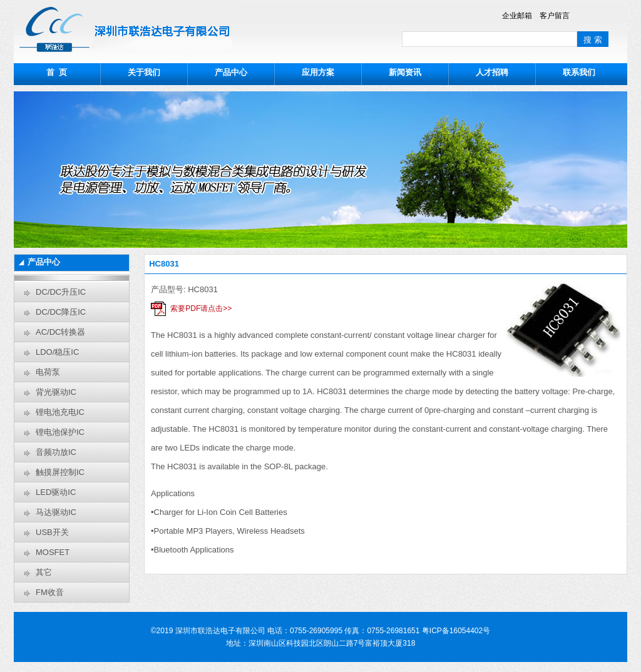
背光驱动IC (56, 392)
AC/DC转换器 (60, 332)
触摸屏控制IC (60, 472)
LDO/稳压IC (57, 352)
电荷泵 (48, 372)
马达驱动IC (56, 512)
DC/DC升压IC (61, 292)
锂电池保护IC (60, 432)
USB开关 (52, 532)
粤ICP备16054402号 (456, 631)
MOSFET (53, 552)
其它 (44, 572)
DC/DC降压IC (61, 312)
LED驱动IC (56, 492)
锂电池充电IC (60, 412)
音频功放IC (56, 452)
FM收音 (50, 592)
